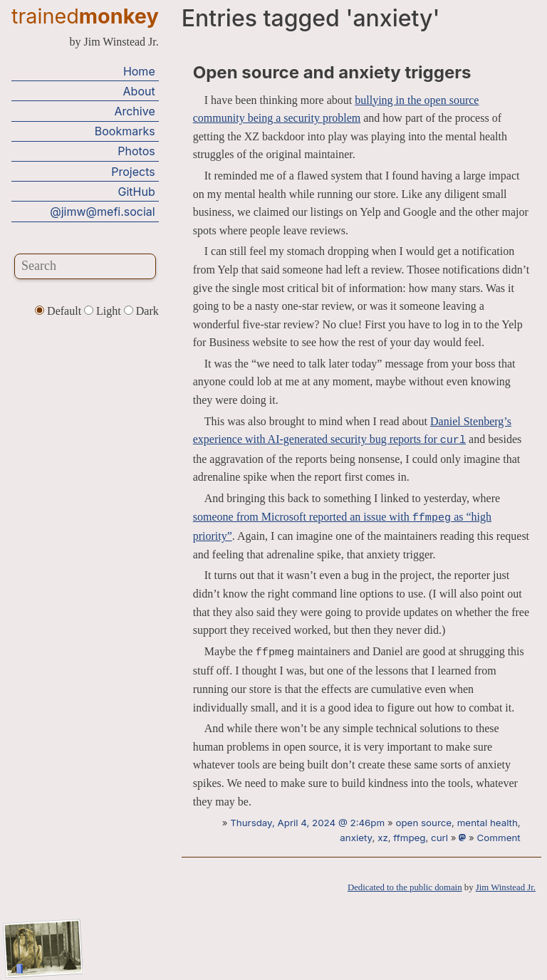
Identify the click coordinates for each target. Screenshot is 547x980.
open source (423, 823)
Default (59, 311)
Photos (136, 151)
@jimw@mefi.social (102, 212)
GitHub (137, 192)
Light (104, 311)
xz (383, 838)
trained (85, 16)
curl (439, 838)
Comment (499, 838)
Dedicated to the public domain (405, 887)
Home (139, 71)
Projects (133, 172)
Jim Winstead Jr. (506, 887)
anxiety (356, 838)
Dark (141, 311)
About (139, 91)
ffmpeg (409, 838)
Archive (134, 111)
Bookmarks (125, 131)
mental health (488, 823)
